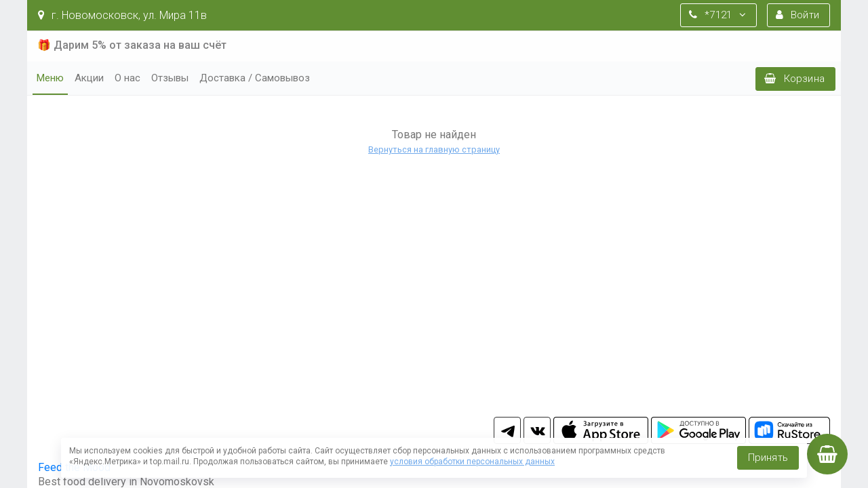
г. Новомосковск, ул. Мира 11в (122, 15)
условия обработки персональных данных (472, 462)
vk (537, 430)
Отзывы (170, 78)
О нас (127, 78)
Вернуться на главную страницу (434, 149)
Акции (89, 78)
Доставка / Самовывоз (255, 78)
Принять (768, 457)
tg (507, 430)
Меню (50, 78)
